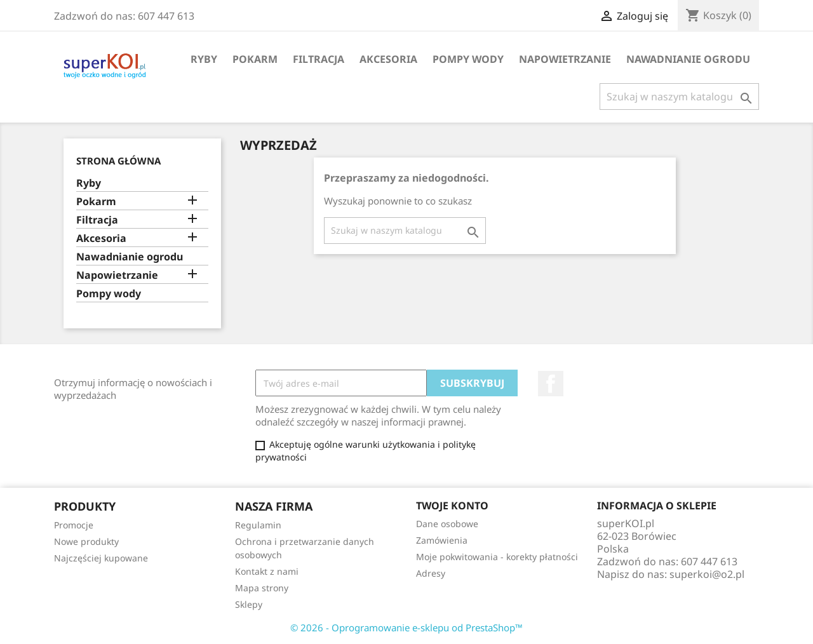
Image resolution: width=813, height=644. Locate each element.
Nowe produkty (86, 541)
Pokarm (255, 59)
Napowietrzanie (565, 59)
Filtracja (319, 59)
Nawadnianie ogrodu (688, 59)
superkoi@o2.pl (707, 574)
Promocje (74, 525)
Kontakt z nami (267, 571)
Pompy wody (468, 59)
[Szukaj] (679, 97)
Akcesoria (388, 59)
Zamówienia (442, 540)
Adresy (431, 573)
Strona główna (118, 161)
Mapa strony (262, 588)
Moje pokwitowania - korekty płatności (497, 557)
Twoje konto (452, 506)
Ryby (204, 59)
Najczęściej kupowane (101, 558)
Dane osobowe (447, 524)
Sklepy (249, 604)
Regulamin (258, 525)
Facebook (551, 384)
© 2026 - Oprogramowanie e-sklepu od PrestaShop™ (406, 627)
